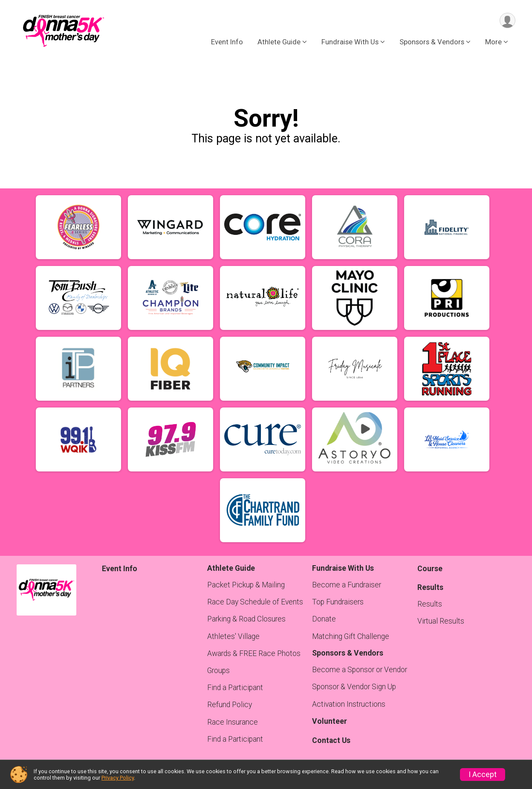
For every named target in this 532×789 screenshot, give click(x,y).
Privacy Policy (118, 778)
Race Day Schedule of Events (255, 602)
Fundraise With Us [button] (350, 42)
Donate (324, 619)
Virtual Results (441, 621)
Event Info (227, 42)
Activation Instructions (349, 704)
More (493, 42)
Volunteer (330, 721)
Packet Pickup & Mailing (246, 585)
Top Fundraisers (338, 602)
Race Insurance (233, 722)
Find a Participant (235, 688)
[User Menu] (507, 21)
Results (430, 604)
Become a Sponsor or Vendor (360, 670)
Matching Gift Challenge (351, 636)
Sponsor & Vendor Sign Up (354, 687)
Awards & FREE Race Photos (254, 653)
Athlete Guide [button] (279, 42)
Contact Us (331, 740)
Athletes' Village (233, 636)
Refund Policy (230, 705)
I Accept (483, 775)
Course (430, 569)
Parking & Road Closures (246, 619)
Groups (218, 671)
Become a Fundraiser (347, 585)
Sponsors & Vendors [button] (432, 42)
